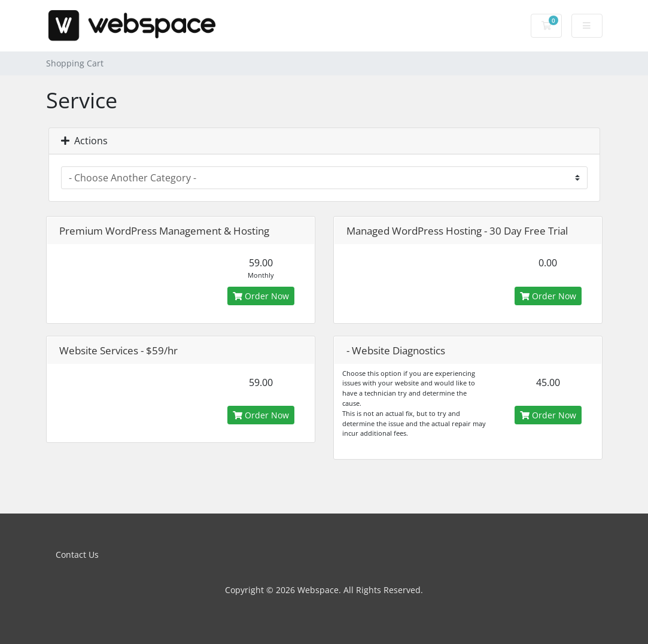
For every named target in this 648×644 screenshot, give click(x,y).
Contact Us (77, 555)
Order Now (261, 296)
